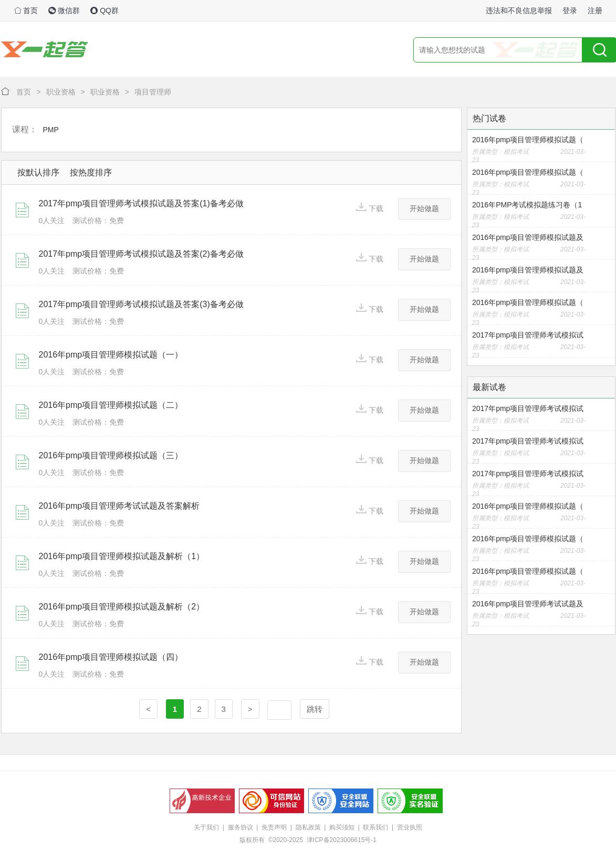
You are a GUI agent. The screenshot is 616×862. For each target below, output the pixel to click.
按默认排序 (38, 172)
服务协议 (241, 827)
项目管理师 (153, 92)
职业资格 (61, 92)
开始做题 (424, 208)
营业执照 (410, 827)
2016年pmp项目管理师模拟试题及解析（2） (122, 607)
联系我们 (375, 827)
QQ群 (105, 10)
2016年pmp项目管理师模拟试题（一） (111, 355)
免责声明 (274, 827)
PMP (51, 130)
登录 (570, 10)
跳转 (315, 709)
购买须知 (342, 827)
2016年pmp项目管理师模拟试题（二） (111, 405)
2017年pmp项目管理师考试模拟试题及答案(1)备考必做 (141, 203)
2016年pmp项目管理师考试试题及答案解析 (119, 506)
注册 (595, 10)
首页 (26, 10)
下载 (370, 208)
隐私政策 (308, 827)
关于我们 (206, 827)
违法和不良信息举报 (519, 10)
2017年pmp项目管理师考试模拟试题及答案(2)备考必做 (141, 254)
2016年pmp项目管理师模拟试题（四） (111, 657)
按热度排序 (91, 172)
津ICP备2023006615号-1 (342, 840)
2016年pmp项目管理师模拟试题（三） (111, 455)
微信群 (64, 10)
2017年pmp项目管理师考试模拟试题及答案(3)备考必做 (141, 304)
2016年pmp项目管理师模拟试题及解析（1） (122, 556)
